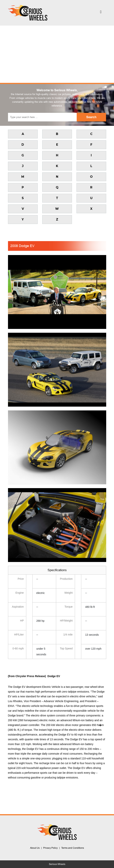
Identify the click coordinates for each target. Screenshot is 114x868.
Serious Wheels (57, 864)
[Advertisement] (57, 54)
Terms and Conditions (73, 848)
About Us (35, 848)
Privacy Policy (50, 848)
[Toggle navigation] (101, 13)
